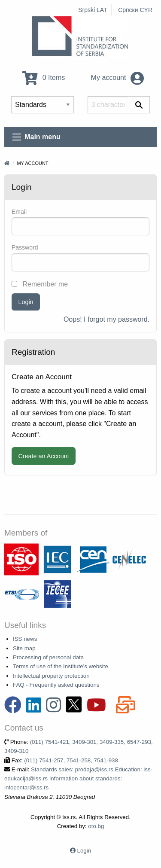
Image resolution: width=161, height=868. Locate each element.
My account (117, 78)
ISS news (25, 639)
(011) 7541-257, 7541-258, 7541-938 (71, 760)
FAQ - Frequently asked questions (56, 685)
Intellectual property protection (51, 676)
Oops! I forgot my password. (106, 319)
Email (19, 212)
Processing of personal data (48, 657)
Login (26, 302)
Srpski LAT (93, 10)
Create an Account (43, 456)
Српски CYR (135, 10)
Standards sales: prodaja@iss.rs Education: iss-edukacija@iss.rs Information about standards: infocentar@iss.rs (78, 779)
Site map (24, 648)
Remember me (40, 284)
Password (25, 247)
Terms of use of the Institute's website (61, 666)
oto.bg (96, 826)
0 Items (44, 78)
